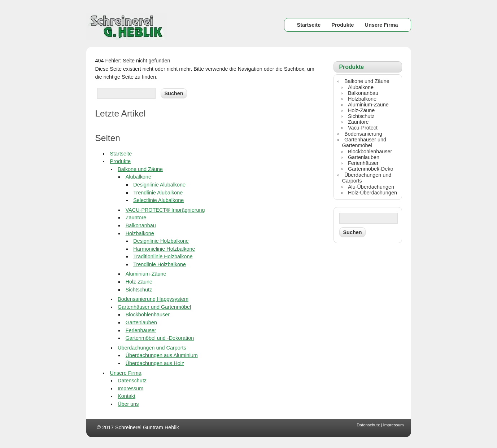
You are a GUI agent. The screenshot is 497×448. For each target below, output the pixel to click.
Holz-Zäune (139, 282)
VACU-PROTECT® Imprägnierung (165, 210)
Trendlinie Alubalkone (158, 193)
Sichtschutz (139, 290)
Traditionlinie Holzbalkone (163, 256)
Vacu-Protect (363, 128)
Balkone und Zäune (140, 169)
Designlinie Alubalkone (159, 185)
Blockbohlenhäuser (148, 315)
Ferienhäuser (141, 330)
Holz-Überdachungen (372, 193)
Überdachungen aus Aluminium (162, 355)
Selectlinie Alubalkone (158, 200)
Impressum (130, 388)
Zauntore (136, 218)
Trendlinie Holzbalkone (160, 264)
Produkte (343, 25)
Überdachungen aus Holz (155, 363)
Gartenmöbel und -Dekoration (160, 338)
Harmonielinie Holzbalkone (164, 249)
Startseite (309, 25)
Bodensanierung (363, 134)
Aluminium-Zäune (146, 274)
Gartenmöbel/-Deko (371, 169)
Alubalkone (138, 177)
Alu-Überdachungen (371, 187)
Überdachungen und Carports (152, 348)
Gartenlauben (141, 322)
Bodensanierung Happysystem (153, 299)
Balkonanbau (141, 225)
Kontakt (127, 396)
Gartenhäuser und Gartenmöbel (154, 307)
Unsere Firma (382, 25)
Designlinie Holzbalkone (161, 241)
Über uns (128, 404)
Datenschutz (132, 381)
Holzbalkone (140, 233)
